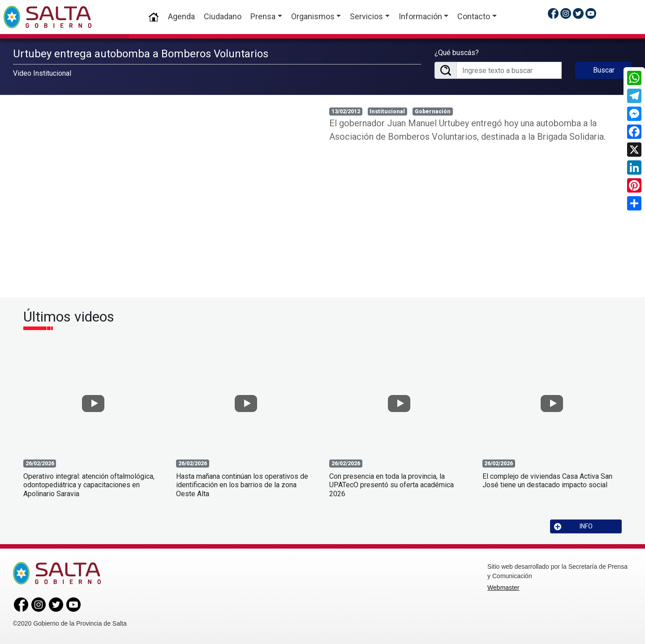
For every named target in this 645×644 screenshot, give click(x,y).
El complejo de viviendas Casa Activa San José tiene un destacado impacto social (547, 481)
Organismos (313, 16)
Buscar (604, 70)
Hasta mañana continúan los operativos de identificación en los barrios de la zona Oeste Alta (242, 485)
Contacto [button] (474, 16)
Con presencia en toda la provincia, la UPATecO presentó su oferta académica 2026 (391, 485)
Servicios (366, 16)
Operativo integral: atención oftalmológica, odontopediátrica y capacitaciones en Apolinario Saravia (89, 485)
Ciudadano (223, 16)
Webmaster (503, 588)
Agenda (181, 16)
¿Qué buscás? (457, 53)
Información (420, 16)
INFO (573, 526)
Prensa (263, 16)
